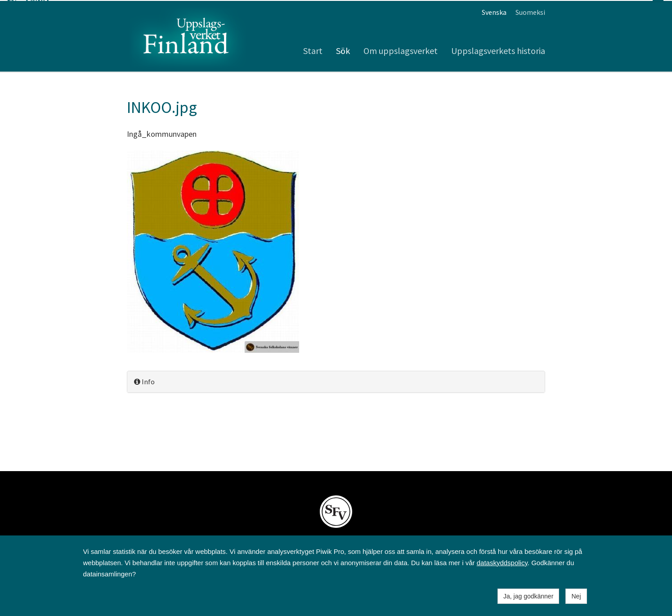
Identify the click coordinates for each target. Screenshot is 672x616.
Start (313, 50)
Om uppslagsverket (401, 50)
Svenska (494, 11)
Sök (343, 50)
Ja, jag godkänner (528, 596)
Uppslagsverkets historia (498, 50)
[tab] (336, 381)
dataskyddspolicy (502, 563)
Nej (576, 596)
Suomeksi (530, 11)
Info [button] (144, 381)
